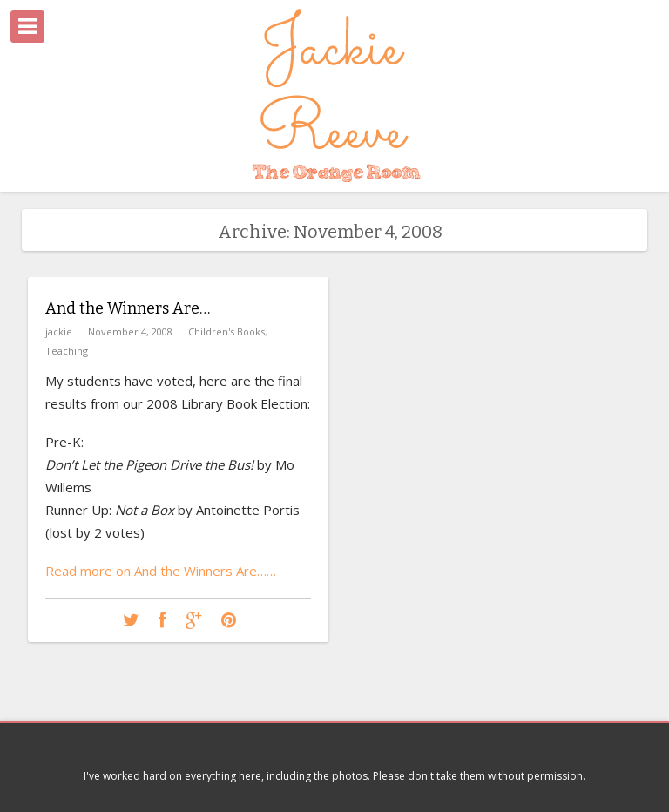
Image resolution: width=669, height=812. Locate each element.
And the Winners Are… (128, 308)
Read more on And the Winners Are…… (161, 571)
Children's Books (226, 332)
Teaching (67, 351)
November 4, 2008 (130, 332)
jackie (59, 332)
